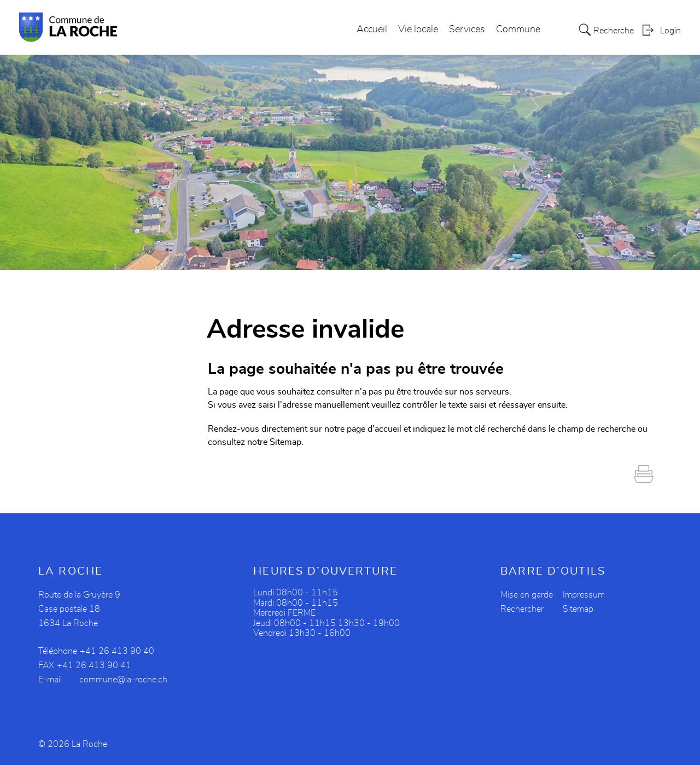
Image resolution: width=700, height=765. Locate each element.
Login (670, 31)
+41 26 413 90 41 (94, 665)
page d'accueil (374, 429)
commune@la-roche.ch (123, 680)
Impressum (584, 595)
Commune (518, 30)
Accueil (372, 30)
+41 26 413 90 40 (117, 651)
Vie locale (418, 30)
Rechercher (522, 609)
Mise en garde (527, 595)
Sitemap (578, 609)
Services (467, 30)
